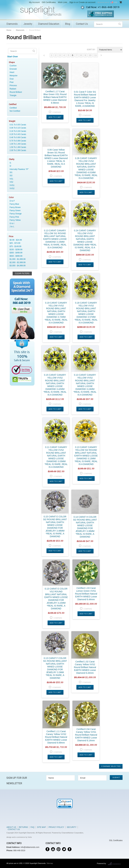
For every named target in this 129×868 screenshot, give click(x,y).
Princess (13, 85)
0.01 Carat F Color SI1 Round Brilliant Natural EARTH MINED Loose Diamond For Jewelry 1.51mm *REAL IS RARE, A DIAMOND (85, 99)
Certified (22, 108)
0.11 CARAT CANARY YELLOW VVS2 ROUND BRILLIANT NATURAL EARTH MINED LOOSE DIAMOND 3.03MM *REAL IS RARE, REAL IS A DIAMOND (56, 457)
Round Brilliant (16, 92)
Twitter (64, 849)
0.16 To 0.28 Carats (22, 131)
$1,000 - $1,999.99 (22, 259)
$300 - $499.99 (22, 253)
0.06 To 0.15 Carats (22, 128)
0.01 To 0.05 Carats (22, 125)
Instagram (70, 849)
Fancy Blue (22, 204)
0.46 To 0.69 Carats (22, 137)
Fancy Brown (22, 207)
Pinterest (59, 849)
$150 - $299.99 (22, 250)
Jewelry (28, 24)
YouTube (53, 849)
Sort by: (91, 50)
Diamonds (12, 24)
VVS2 (22, 188)
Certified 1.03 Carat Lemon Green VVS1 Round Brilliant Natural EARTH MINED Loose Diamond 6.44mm (86, 594)
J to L (22, 227)
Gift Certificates (49, 2)
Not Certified (22, 111)
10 (90, 55)
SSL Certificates (116, 840)
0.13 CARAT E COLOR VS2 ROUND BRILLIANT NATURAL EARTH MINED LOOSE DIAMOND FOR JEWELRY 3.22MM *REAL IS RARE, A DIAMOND (56, 599)
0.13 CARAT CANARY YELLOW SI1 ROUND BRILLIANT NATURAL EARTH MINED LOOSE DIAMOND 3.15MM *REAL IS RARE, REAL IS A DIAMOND (55, 239)
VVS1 (22, 185)
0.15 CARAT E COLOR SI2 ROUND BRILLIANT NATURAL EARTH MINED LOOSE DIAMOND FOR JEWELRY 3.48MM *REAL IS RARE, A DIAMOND (55, 526)
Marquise (13, 76)
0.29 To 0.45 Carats (22, 134)
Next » (101, 56)
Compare (57, 112)
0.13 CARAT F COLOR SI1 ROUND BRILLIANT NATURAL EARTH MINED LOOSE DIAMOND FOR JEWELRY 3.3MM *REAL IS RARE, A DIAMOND (55, 668)
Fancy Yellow (22, 220)
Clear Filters (22, 273)
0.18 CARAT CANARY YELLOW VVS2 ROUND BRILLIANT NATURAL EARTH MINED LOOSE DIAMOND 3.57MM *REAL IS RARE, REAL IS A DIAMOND (86, 313)
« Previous (44, 56)
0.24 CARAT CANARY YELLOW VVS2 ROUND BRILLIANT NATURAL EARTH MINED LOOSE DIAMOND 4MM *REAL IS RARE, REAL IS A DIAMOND (85, 240)
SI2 (22, 176)
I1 (22, 163)
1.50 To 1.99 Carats (22, 147)
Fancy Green (22, 211)
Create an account (87, 2)
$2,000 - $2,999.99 (22, 262)
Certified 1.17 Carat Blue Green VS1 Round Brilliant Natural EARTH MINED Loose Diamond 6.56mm (55, 97)
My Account (34, 2)
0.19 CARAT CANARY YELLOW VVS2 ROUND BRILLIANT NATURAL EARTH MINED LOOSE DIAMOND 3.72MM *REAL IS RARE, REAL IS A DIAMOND (56, 313)
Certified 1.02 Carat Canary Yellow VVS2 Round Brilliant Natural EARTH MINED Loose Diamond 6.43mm (85, 667)
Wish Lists (63, 2)
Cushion (13, 66)
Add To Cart (55, 117)
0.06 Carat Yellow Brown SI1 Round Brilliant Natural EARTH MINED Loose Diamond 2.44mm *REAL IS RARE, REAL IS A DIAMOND (56, 158)
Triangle (13, 95)
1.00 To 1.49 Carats (22, 144)
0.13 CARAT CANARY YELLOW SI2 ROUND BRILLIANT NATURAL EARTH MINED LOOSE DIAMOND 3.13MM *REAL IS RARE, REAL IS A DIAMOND (86, 456)
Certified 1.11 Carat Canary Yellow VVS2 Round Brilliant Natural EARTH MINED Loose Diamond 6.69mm (56, 737)
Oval (12, 79)
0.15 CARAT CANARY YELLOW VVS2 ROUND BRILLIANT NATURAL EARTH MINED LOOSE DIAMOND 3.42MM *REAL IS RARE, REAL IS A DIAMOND (55, 385)
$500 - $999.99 (22, 256)
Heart (12, 72)
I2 (22, 166)
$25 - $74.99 (22, 243)
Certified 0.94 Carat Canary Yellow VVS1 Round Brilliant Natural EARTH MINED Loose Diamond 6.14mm (86, 735)
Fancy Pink (22, 217)
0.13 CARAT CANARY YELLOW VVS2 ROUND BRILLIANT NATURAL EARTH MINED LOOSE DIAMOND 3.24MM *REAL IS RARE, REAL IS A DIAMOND (85, 385)
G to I (22, 223)
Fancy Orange (22, 214)
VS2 (22, 182)
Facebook (47, 849)
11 (96, 55)
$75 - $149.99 (22, 246)
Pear (12, 82)
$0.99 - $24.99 (22, 240)
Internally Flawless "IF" (22, 169)
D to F (22, 201)
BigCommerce (115, 864)
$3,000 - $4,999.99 (22, 266)
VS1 (22, 179)
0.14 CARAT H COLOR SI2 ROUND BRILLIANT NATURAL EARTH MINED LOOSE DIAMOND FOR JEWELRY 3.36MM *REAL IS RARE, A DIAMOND (85, 527)
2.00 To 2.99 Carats (22, 150)
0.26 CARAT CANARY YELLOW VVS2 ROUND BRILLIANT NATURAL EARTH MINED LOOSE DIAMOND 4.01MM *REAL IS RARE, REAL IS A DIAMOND (86, 168)
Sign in (72, 2)
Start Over (13, 57)
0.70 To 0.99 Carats (22, 141)
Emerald (13, 69)
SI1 (22, 172)
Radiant (13, 89)
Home (9, 30)
